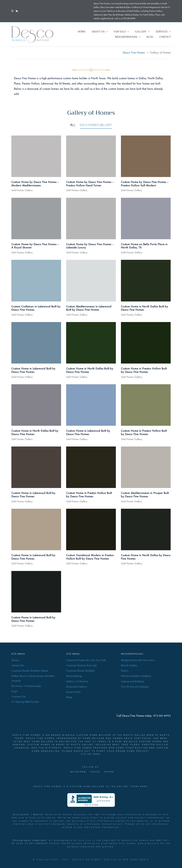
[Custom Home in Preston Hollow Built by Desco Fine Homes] (146, 343)
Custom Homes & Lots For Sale (86, 660)
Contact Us (18, 697)
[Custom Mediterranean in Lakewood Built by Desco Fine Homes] (91, 281)
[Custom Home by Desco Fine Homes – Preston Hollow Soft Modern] (146, 156)
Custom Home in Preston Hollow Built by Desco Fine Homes (144, 370)
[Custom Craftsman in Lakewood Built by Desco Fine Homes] (36, 281)
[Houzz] (95, 772)
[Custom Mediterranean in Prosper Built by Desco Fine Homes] (146, 467)
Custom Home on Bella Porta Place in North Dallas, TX (144, 246)
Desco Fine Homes (86, 860)
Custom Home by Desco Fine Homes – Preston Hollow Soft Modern (145, 184)
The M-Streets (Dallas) (135, 687)
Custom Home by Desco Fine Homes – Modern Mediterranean (35, 184)
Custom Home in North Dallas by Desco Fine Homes (146, 557)
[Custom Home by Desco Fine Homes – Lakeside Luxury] (91, 218)
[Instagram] (78, 772)
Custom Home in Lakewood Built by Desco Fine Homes (33, 370)
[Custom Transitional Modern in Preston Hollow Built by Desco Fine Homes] (91, 529)
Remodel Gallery (77, 687)
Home (15, 660)
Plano (125, 671)
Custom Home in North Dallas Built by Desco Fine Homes (145, 308)
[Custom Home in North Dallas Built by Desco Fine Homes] (146, 281)
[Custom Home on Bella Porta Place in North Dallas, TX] (146, 218)
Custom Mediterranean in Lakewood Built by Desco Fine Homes (89, 308)
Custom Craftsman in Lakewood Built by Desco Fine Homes (36, 308)
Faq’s (15, 691)
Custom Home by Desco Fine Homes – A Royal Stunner (35, 246)
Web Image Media (136, 860)
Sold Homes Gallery (96, 125)
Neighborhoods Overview (138, 660)
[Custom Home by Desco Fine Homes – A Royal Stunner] (36, 218)
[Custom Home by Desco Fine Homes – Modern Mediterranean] (36, 156)
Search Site (73, 692)
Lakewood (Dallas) (132, 682)
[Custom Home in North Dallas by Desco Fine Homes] (146, 529)
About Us (18, 666)
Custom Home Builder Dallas (30, 671)
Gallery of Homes (77, 682)
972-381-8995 (162, 716)
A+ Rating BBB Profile (25, 702)
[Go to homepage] (33, 34)
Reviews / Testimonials (26, 686)
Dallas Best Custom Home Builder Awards (33, 678)
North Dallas (129, 666)
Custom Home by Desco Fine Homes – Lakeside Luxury (90, 246)
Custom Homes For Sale (82, 666)
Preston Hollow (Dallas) (136, 676)
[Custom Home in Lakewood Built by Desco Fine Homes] (36, 343)
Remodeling (74, 676)
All (73, 125)
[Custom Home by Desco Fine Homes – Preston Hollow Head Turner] (91, 156)
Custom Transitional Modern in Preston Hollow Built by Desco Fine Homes (90, 557)
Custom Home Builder (81, 671)
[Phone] (109, 772)
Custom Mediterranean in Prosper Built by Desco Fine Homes (145, 495)
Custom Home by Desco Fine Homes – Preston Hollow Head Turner (90, 184)
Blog (69, 697)
